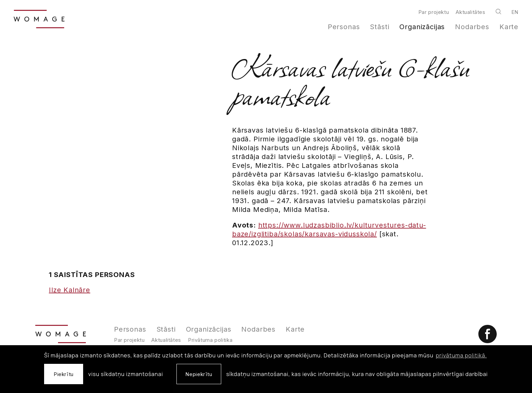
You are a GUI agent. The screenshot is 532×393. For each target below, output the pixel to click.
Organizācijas (422, 27)
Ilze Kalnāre (70, 290)
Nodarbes (472, 27)
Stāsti (379, 27)
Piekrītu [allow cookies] (64, 374)
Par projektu (434, 12)
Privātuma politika (210, 340)
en (515, 12)
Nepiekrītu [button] (199, 374)
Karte (509, 27)
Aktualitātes (470, 12)
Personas (344, 27)
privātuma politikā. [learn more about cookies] (461, 355)
